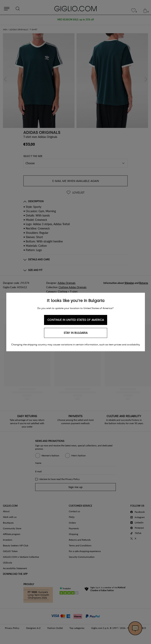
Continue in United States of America (76, 320)
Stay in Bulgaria (76, 333)
